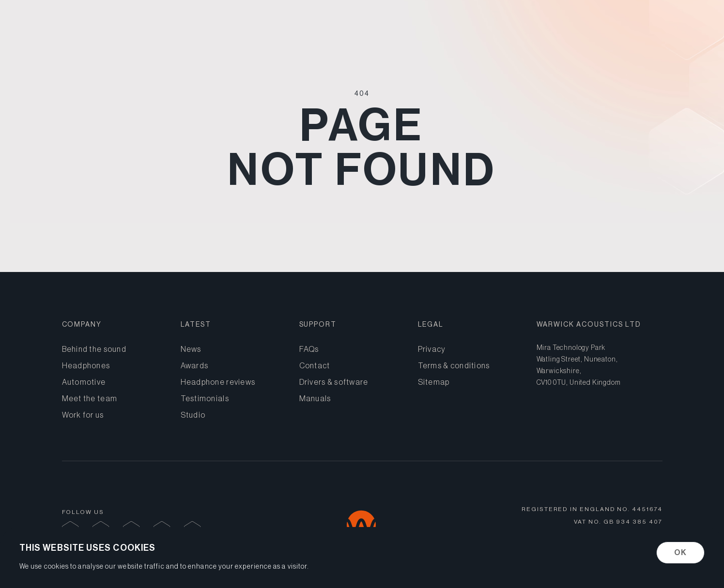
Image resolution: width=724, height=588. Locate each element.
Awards (195, 365)
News (191, 349)
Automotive (546, 27)
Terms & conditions (454, 365)
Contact (315, 365)
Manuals (315, 398)
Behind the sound (630, 27)
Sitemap (434, 382)
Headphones (471, 27)
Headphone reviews (218, 382)
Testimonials (205, 398)
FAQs (309, 349)
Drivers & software (334, 382)
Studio (193, 415)
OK (680, 552)
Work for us (83, 415)
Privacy (432, 349)
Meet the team (90, 398)
